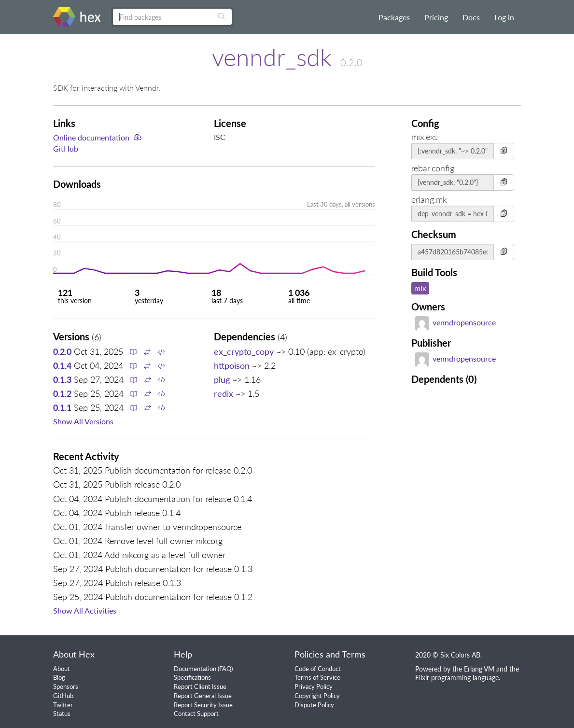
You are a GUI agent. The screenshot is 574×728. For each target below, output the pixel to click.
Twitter (63, 705)
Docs (471, 17)
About (62, 669)
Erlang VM (479, 669)
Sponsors (66, 686)
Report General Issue (203, 696)
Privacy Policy (314, 686)
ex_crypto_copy (244, 351)
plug (222, 379)
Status (62, 714)
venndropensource (455, 322)
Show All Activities (85, 610)
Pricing (436, 17)
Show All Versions (83, 421)
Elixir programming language (457, 678)
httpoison (232, 365)
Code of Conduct (318, 669)
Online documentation (91, 137)
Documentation (195, 669)
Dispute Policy (314, 705)
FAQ (225, 669)
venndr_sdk (272, 57)
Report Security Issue (203, 705)
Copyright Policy (317, 696)
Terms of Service (317, 677)
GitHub (66, 148)
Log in (504, 17)
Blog (59, 677)
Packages (394, 17)
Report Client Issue (200, 686)
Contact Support (196, 714)
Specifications (192, 677)
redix (224, 393)
